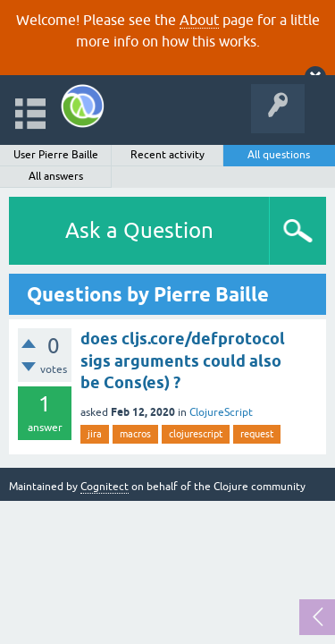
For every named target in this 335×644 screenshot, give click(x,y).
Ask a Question (139, 230)
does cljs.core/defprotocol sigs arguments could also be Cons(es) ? (183, 360)
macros (135, 434)
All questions (279, 155)
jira (95, 434)
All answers (56, 176)
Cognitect (105, 487)
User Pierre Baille (56, 155)
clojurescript (196, 434)
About (199, 20)
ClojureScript (221, 412)
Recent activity (167, 155)
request (257, 434)
